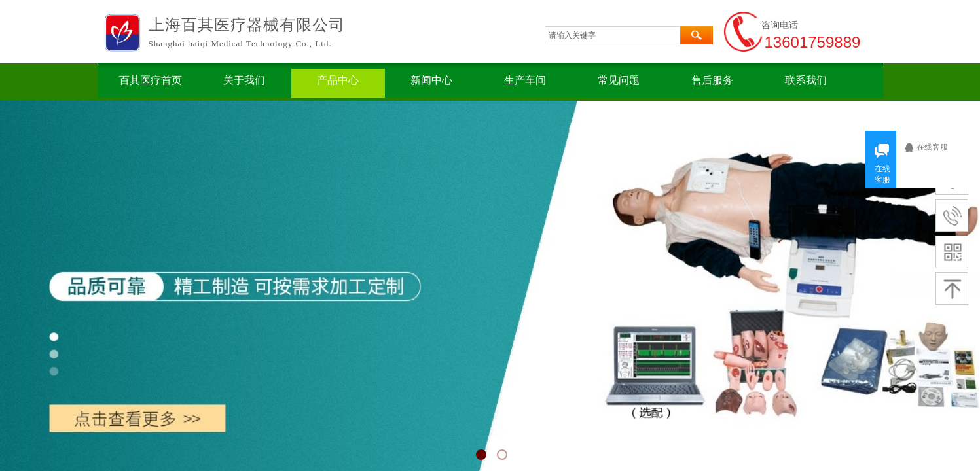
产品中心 (338, 80)
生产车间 (525, 80)
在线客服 (936, 147)
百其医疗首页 (151, 80)
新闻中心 (431, 80)
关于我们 (244, 80)
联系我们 (806, 80)
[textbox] (612, 35)
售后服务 (712, 80)
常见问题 (619, 80)
